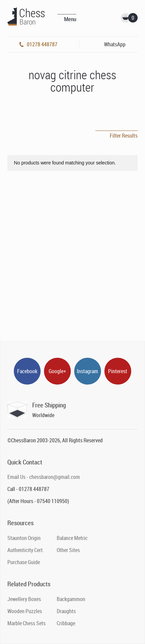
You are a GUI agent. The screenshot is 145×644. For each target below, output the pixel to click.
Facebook (27, 371)
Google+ (57, 371)
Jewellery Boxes (24, 599)
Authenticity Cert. (26, 550)
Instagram (87, 371)
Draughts (66, 611)
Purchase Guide (24, 562)
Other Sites (68, 550)
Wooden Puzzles (25, 611)
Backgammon (71, 599)
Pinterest (118, 371)
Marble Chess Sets (27, 623)
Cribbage (66, 623)
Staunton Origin (24, 538)
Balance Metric (72, 538)
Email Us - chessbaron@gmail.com (44, 477)
